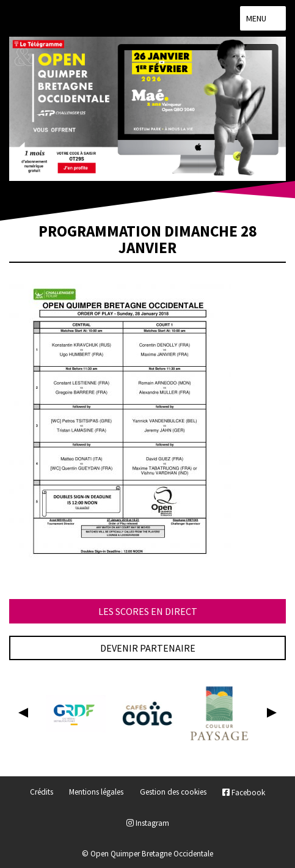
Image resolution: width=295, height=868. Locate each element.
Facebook (244, 793)
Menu (263, 18)
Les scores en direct (148, 611)
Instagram (148, 823)
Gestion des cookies (173, 793)
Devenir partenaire (148, 648)
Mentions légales (96, 793)
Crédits (42, 793)
